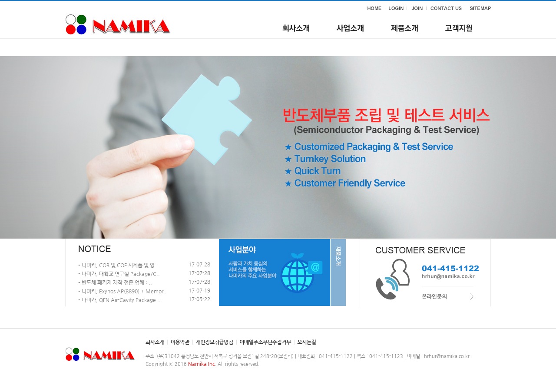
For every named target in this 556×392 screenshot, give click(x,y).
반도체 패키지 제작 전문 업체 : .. (117, 282)
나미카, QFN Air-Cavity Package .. (121, 300)
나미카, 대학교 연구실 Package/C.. (121, 274)
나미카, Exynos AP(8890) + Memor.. (124, 291)
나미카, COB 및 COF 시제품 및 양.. (120, 265)
